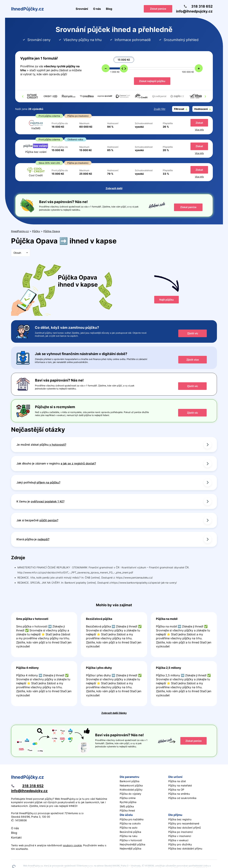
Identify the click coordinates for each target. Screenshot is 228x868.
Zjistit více (193, 360)
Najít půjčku (166, 300)
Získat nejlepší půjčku (152, 81)
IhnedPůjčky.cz (27, 9)
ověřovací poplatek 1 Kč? (48, 501)
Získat (199, 123)
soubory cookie (72, 845)
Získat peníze (158, 9)
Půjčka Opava (52, 231)
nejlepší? (43, 539)
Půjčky (36, 231)
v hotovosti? (57, 445)
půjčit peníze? (49, 520)
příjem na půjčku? (48, 482)
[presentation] (23, 96)
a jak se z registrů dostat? (78, 463)
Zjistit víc (193, 333)
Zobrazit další (114, 188)
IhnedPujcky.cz (20, 231)
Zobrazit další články (114, 713)
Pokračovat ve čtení (44, 635)
